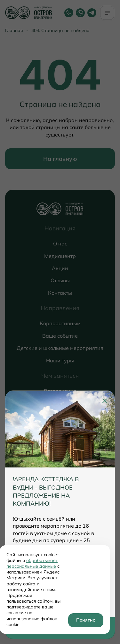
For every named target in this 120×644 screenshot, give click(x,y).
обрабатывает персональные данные (32, 563)
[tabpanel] (60, 504)
